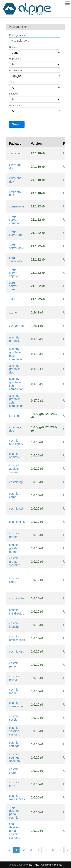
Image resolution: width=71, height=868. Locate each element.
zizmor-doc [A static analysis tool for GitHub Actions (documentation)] (16, 326)
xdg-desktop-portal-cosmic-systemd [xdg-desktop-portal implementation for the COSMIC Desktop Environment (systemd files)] (15, 831)
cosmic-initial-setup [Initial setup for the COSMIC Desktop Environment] (17, 612)
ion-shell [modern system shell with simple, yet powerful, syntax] (15, 416)
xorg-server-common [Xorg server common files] (15, 220)
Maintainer (15, 105)
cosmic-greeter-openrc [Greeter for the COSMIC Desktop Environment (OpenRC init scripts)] (14, 548)
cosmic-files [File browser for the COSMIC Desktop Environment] (17, 522)
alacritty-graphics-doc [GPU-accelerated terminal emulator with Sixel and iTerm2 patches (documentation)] (15, 369)
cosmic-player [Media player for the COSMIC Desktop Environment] (14, 678)
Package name (17, 35)
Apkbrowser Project (51, 865)
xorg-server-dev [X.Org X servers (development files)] (16, 246)
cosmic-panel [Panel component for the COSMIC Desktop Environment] (14, 665)
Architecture (16, 70)
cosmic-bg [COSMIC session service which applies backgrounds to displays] (16, 482)
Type (12, 82)
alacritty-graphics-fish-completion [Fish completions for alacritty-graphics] (16, 384)
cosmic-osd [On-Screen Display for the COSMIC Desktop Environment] (17, 652)
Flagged (14, 94)
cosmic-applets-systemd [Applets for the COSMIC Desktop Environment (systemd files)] (15, 469)
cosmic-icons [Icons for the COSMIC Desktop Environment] (14, 580)
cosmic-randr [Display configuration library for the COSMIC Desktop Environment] (14, 691)
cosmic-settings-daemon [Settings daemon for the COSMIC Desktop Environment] (15, 758)
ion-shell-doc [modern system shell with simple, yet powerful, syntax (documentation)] (15, 429)
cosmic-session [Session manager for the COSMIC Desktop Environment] (14, 718)
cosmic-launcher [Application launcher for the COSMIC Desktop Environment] (15, 625)
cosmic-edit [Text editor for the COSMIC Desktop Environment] (17, 509)
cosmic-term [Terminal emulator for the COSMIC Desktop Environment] (14, 784)
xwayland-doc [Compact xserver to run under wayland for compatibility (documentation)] (16, 193)
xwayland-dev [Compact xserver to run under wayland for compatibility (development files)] (16, 180)
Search (17, 124)
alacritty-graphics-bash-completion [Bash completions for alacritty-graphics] (16, 354)
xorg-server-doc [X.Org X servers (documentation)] (16, 260)
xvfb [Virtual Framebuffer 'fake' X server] (12, 299)
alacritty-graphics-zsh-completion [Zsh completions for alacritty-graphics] (16, 401)
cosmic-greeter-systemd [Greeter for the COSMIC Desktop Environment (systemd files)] (15, 562)
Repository (15, 59)
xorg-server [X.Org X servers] (17, 206)
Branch (13, 47)
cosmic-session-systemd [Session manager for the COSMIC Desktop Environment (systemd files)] (15, 731)
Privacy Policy (32, 865)
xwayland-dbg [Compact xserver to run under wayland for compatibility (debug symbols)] (16, 167)
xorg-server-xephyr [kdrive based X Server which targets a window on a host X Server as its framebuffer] (14, 273)
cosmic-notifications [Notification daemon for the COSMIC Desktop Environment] (17, 638)
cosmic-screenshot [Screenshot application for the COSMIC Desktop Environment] (16, 704)
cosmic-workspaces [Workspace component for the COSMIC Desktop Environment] (17, 797)
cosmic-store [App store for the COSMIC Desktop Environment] (14, 771)
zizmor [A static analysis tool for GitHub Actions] (13, 312)
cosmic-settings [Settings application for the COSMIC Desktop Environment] (14, 744)
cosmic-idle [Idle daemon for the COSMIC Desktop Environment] (17, 598)
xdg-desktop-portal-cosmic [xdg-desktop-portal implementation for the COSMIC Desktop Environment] (15, 812)
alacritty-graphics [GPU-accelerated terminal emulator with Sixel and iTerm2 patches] (15, 339)
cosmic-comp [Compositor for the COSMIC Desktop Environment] (14, 495)
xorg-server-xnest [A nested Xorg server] (14, 286)
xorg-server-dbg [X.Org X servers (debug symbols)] (16, 233)
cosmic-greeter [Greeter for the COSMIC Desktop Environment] (14, 535)
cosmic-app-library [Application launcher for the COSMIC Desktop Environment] (16, 442)
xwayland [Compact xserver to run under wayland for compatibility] (15, 153)
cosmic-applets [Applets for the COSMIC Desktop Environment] (14, 455)
